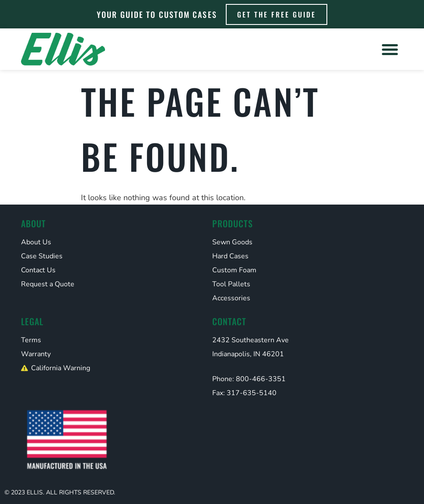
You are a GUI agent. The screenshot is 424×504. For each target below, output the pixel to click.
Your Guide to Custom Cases (157, 14)
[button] (390, 49)
